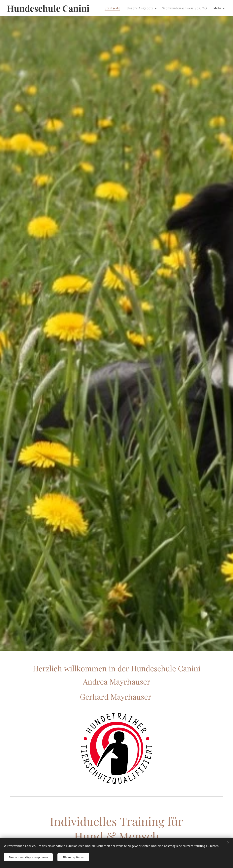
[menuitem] (114, 8)
